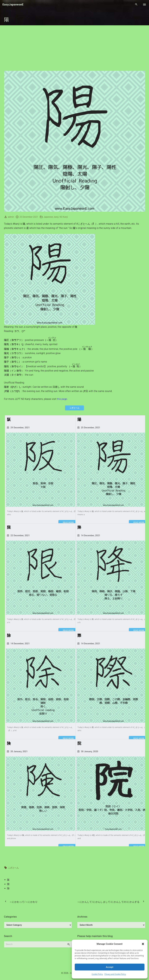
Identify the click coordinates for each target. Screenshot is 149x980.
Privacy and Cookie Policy (115, 974)
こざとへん (13, 868)
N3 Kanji (64, 217)
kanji (56, 217)
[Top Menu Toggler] (144, 5)
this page (62, 399)
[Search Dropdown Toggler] (136, 5)
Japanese (48, 217)
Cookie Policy (97, 974)
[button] (143, 944)
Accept (110, 967)
